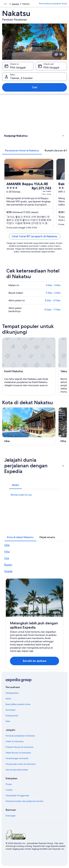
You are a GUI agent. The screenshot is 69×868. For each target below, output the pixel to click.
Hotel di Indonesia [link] (15, 741)
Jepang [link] (15, 4)
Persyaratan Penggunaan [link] (17, 796)
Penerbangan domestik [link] (17, 758)
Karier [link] (8, 699)
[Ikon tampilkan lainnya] (5, 4)
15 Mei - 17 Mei (52, 310)
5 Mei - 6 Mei (53, 293)
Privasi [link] (9, 784)
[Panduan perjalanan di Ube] (29, 426)
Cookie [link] (9, 790)
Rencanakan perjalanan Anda (53, 4)
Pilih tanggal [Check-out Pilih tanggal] (51, 67)
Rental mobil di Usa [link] (21, 495)
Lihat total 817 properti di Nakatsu (35, 236)
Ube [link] (7, 545)
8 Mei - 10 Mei (53, 300)
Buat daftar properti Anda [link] (18, 704)
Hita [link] (7, 552)
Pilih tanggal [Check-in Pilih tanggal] (18, 67)
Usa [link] (7, 558)
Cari (35, 87)
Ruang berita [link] (12, 716)
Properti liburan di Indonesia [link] (19, 747)
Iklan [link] (8, 721)
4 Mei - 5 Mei (53, 285)
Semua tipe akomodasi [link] (17, 770)
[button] (34, 136)
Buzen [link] (8, 565)
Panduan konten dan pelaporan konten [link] (25, 801)
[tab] (22, 150)
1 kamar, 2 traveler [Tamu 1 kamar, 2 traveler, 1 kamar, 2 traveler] (21, 78)
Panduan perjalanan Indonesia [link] (20, 736)
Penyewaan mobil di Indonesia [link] (21, 764)
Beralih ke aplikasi (35, 661)
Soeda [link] (8, 571)
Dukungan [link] (11, 816)
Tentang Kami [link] (12, 693)
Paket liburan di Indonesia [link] (18, 753)
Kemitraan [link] (11, 710)
